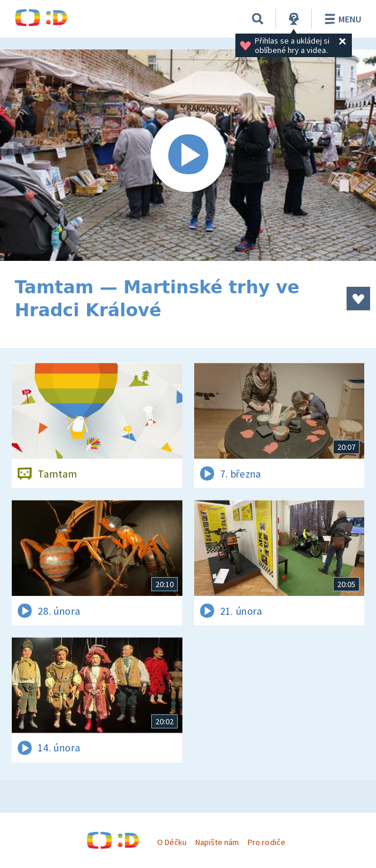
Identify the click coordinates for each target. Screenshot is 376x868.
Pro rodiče (266, 842)
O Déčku (172, 842)
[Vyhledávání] (258, 19)
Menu (341, 19)
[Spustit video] (188, 155)
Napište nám (217, 842)
